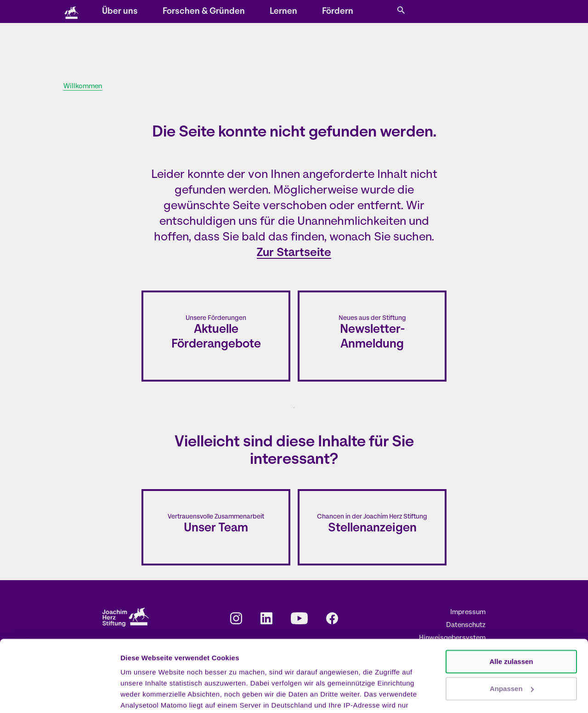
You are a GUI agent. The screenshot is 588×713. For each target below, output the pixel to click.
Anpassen (512, 630)
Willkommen (83, 87)
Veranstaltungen (231, 12)
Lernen (361, 48)
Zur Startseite (294, 253)
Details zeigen (144, 695)
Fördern (415, 48)
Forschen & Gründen (281, 48)
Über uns (198, 48)
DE (409, 12)
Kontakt (317, 12)
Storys (188, 12)
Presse (383, 12)
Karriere (350, 12)
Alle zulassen (511, 604)
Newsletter (280, 12)
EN (422, 12)
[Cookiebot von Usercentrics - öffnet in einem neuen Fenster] (59, 695)
